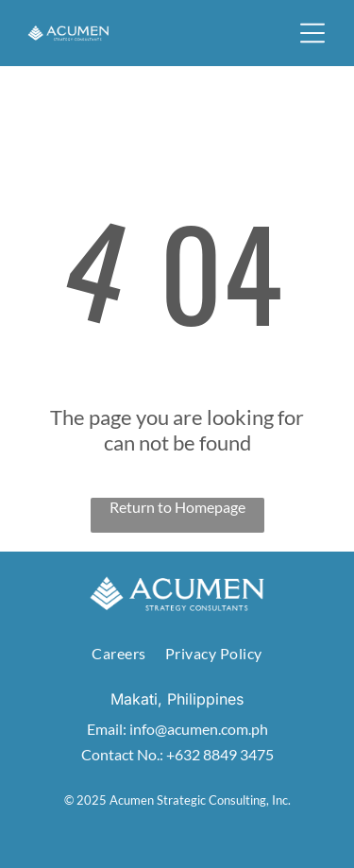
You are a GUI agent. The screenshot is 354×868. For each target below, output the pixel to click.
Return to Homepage (177, 507)
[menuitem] (118, 653)
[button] (312, 33)
